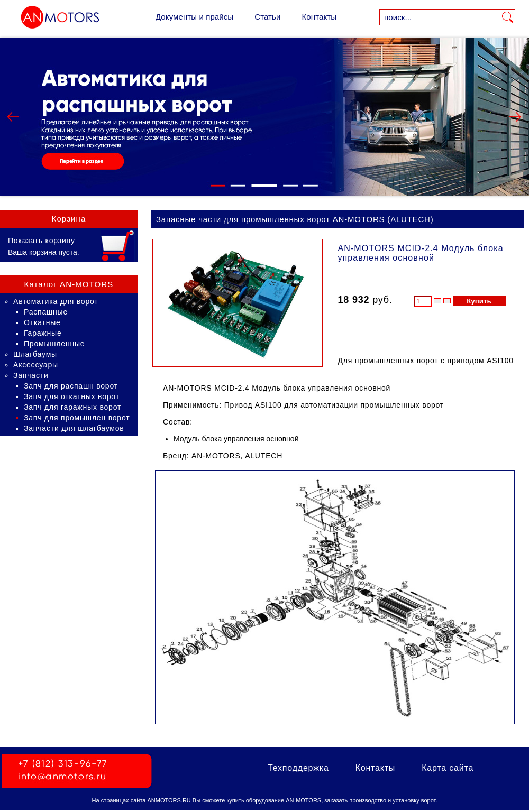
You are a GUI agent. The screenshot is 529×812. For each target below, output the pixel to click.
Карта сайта (448, 768)
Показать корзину (42, 241)
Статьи (267, 17)
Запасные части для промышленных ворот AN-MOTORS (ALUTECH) (295, 219)
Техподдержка (298, 768)
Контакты (319, 17)
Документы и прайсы (194, 17)
